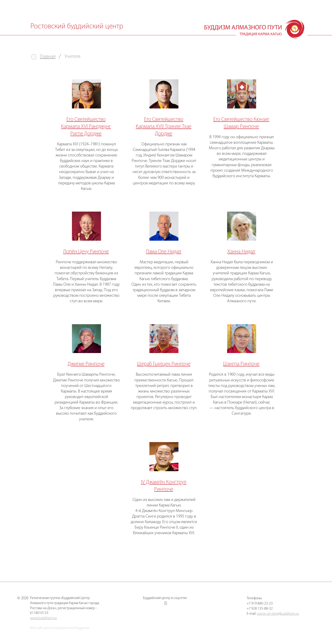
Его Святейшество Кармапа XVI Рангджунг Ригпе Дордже (86, 127)
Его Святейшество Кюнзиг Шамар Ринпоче (241, 123)
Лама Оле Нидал (164, 252)
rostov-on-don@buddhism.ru (278, 614)
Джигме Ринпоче (86, 364)
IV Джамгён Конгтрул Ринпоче (164, 486)
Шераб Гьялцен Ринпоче (164, 364)
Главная (48, 57)
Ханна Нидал (241, 252)
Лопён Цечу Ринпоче (86, 252)
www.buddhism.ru (43, 618)
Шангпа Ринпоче (241, 364)
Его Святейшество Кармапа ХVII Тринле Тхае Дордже (164, 127)
